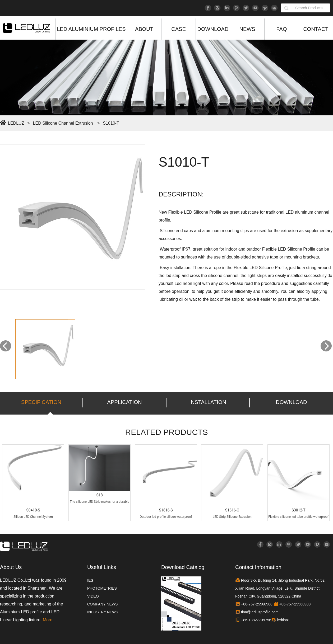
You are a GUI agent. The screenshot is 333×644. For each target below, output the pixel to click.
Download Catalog (183, 567)
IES (90, 580)
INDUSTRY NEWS (103, 612)
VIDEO (93, 596)
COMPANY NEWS (102, 604)
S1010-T (111, 123)
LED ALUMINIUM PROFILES (91, 29)
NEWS (247, 29)
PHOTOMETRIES (102, 588)
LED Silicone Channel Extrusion (63, 123)
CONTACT (316, 29)
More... (49, 620)
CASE (178, 29)
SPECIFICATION (41, 402)
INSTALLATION (208, 402)
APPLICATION (125, 402)
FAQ (281, 29)
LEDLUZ (16, 123)
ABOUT (144, 29)
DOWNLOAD (213, 29)
